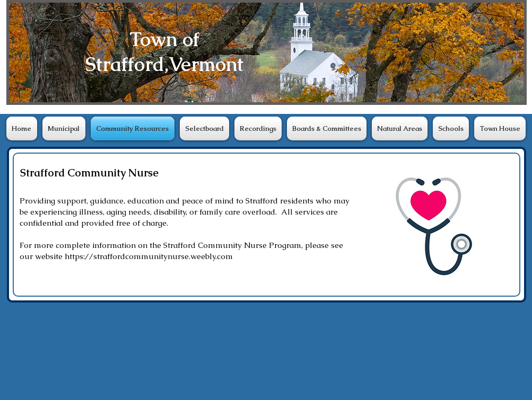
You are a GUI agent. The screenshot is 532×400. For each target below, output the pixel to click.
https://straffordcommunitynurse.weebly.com (149, 256)
